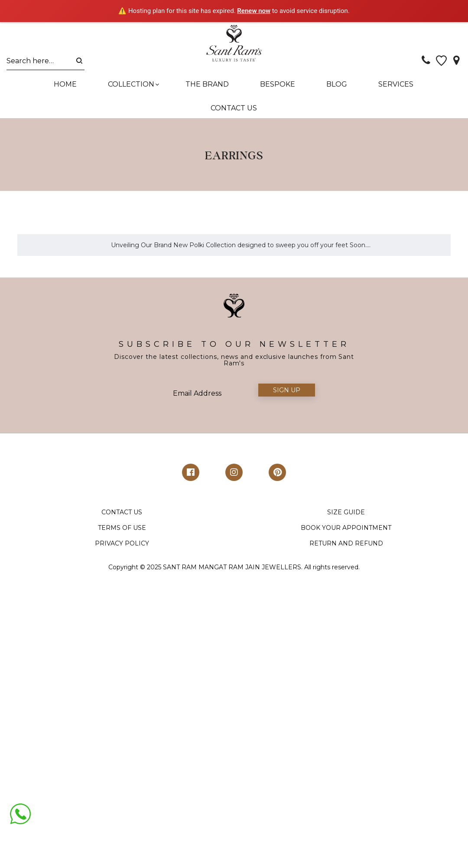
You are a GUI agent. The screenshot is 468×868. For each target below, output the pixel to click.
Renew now (254, 11)
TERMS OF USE (122, 508)
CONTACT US (122, 492)
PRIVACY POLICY (122, 523)
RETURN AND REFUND (346, 523)
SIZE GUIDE (346, 492)
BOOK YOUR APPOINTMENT (346, 508)
